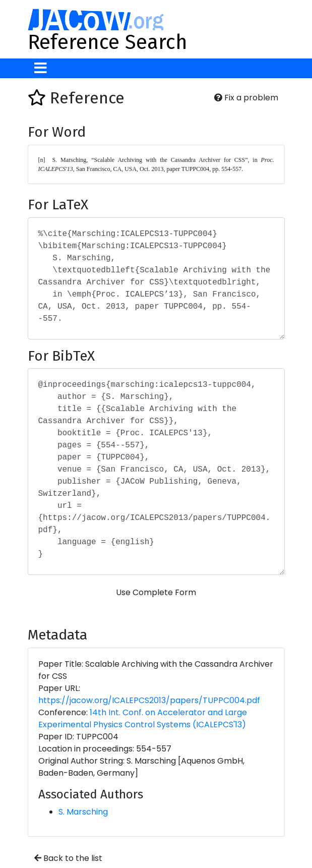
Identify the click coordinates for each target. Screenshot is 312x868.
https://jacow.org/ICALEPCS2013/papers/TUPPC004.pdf (149, 700)
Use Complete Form (156, 592)
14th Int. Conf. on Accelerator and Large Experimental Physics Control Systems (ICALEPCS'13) (143, 718)
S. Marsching (83, 812)
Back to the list (68, 858)
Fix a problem (246, 98)
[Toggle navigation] (41, 68)
